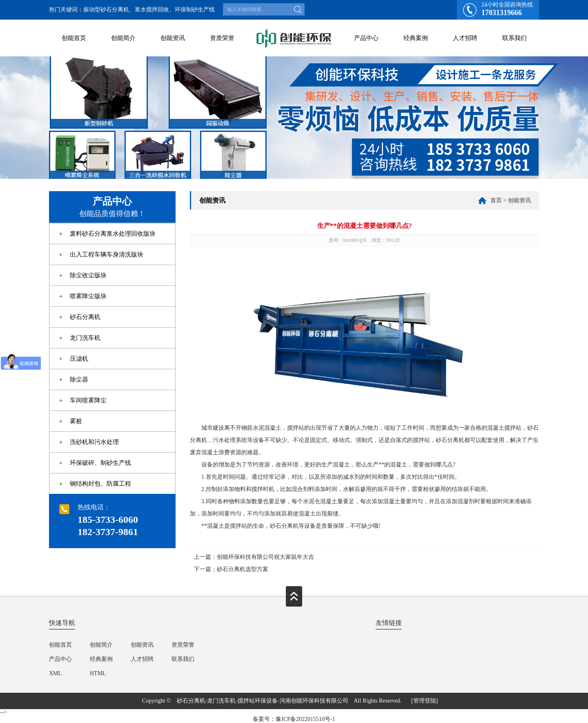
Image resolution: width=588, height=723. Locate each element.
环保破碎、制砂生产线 (100, 463)
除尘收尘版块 (88, 275)
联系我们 (514, 38)
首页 (496, 200)
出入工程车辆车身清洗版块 (107, 254)
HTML (98, 673)
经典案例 (416, 38)
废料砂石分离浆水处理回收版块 (113, 234)
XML (55, 673)
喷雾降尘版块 (88, 296)
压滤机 (79, 359)
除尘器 (79, 379)
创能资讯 (173, 38)
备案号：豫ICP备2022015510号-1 (294, 719)
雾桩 (76, 421)
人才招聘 (465, 38)
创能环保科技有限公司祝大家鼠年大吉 (265, 557)
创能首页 (74, 38)
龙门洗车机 (85, 338)
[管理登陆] (424, 701)
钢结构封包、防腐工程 (100, 484)
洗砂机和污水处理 (94, 442)
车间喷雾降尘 (88, 400)
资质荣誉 (222, 38)
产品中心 (366, 38)
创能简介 (123, 38)
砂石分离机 (85, 317)
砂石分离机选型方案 (243, 569)
